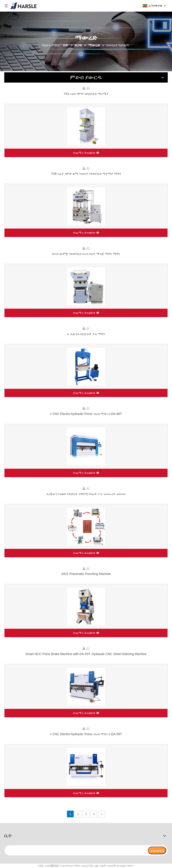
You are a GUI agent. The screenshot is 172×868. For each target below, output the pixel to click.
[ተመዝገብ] (157, 850)
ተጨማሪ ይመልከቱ (86, 153)
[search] (76, 850)
